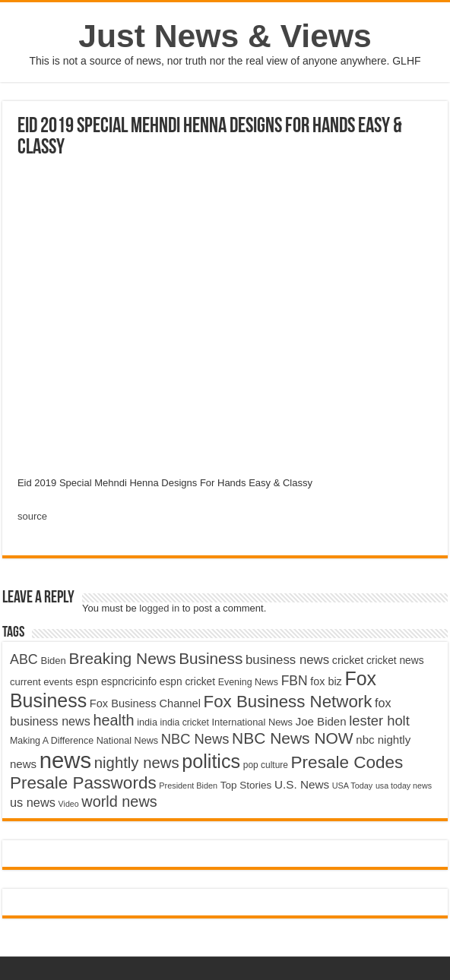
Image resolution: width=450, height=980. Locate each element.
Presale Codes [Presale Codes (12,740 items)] (347, 762)
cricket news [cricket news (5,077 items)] (395, 661)
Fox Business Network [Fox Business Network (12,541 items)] (288, 702)
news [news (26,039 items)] (65, 760)
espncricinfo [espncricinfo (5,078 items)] (129, 682)
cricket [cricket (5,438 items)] (348, 660)
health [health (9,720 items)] (113, 720)
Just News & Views (225, 36)
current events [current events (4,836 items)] (41, 682)
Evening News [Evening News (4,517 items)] (248, 682)
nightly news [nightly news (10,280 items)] (137, 763)
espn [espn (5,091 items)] (87, 682)
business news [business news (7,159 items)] (287, 660)
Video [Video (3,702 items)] (69, 804)
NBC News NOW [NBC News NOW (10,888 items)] (293, 738)
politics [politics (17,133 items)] (211, 761)
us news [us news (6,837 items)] (33, 802)
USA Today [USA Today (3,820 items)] (353, 786)
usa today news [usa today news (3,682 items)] (404, 786)
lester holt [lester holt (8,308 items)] (379, 721)
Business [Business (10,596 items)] (211, 658)
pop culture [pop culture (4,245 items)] (266, 765)
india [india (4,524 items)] (147, 722)
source (32, 516)
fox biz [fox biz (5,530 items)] (326, 681)
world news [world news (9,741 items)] (119, 801)
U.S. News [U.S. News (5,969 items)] (302, 784)
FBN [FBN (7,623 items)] (295, 681)
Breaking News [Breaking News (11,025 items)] (122, 658)
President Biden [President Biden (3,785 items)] (188, 786)
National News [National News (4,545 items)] (127, 741)
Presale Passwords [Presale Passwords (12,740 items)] (83, 783)
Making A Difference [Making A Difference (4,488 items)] (52, 741)
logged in (159, 608)
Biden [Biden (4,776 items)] (53, 661)
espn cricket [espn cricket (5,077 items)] (187, 682)
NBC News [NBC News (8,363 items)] (195, 739)
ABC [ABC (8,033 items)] (24, 659)
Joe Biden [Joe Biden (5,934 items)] (321, 721)
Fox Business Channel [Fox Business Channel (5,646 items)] (145, 703)
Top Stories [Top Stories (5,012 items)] (246, 785)
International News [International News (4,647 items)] (253, 722)
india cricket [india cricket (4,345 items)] (185, 722)
